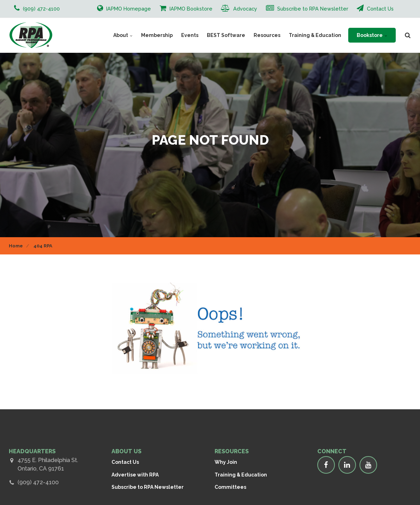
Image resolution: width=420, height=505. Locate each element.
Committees (230, 487)
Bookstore (372, 35)
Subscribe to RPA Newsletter (307, 8)
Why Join (226, 462)
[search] (408, 35)
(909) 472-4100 (38, 482)
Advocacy (239, 8)
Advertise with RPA (135, 475)
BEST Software (226, 35)
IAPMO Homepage (124, 8)
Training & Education (315, 35)
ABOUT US (126, 451)
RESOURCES (232, 451)
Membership (157, 35)
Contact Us (375, 8)
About (123, 35)
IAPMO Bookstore (186, 8)
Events (190, 35)
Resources (267, 35)
